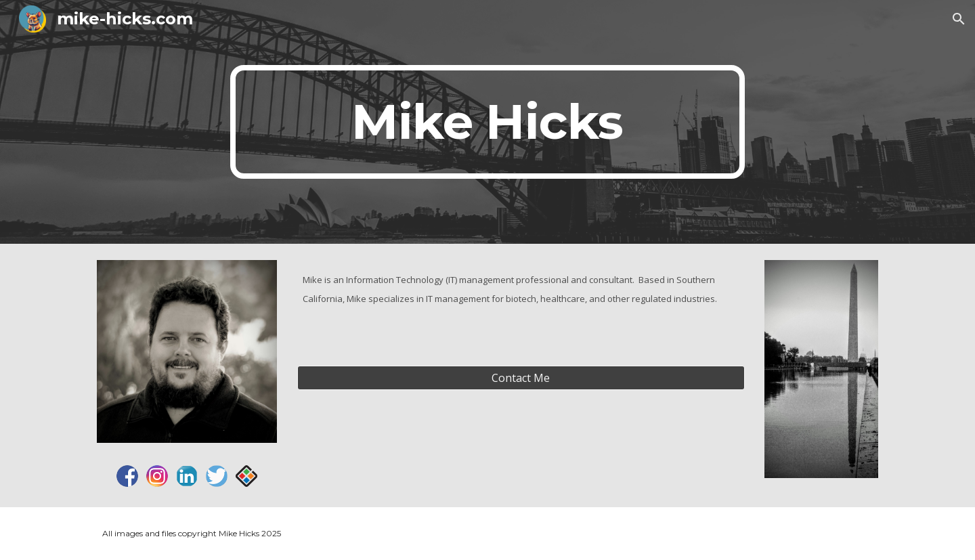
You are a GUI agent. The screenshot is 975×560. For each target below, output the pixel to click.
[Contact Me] (521, 378)
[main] (487, 122)
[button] (959, 19)
